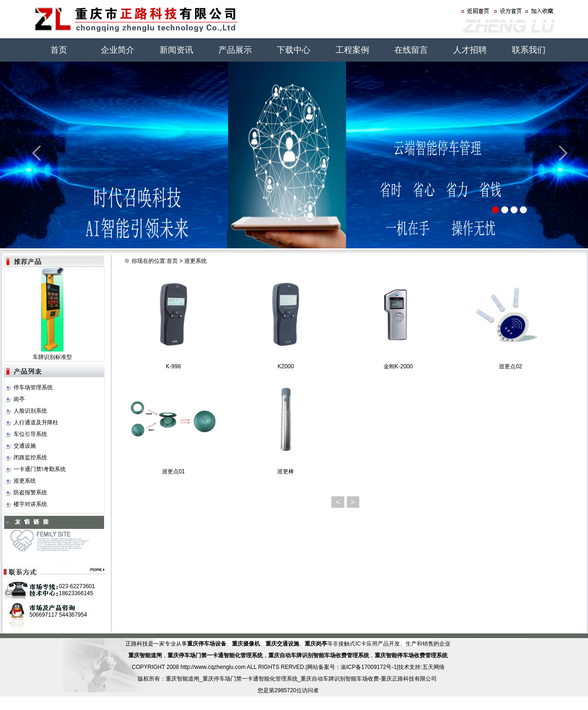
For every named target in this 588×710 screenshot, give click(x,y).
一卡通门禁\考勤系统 (39, 469)
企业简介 (118, 50)
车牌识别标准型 (52, 357)
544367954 (73, 615)
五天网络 (434, 667)
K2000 (286, 366)
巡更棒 (286, 471)
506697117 (43, 615)
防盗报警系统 (30, 492)
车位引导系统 (30, 434)
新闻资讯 (176, 50)
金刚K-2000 (398, 366)
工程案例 (352, 50)
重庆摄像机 (246, 644)
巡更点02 (510, 366)
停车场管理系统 (33, 387)
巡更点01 (173, 471)
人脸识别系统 (30, 411)
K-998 (173, 366)
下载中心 (294, 50)
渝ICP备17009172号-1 (369, 667)
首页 (59, 50)
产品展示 (235, 50)
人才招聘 (470, 50)
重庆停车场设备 (207, 644)
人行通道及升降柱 (36, 422)
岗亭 (19, 399)
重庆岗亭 (316, 644)
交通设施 (25, 446)
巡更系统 (25, 481)
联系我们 (529, 50)
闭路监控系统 (30, 457)
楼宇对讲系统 (30, 504)
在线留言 (411, 50)
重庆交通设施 (282, 644)
